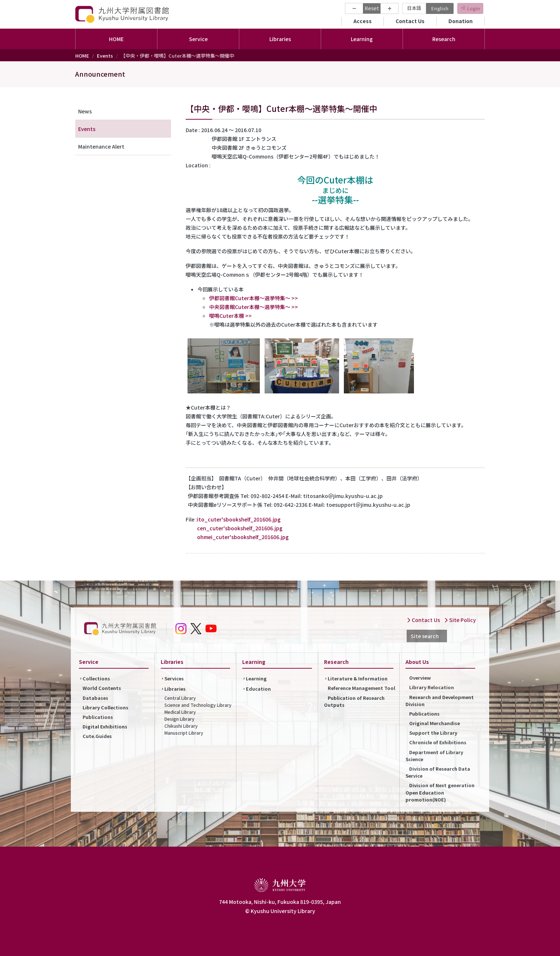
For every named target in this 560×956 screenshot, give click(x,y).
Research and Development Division (440, 701)
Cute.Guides (97, 736)
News (85, 111)
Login (474, 8)
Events (105, 56)
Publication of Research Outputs (354, 701)
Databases (95, 698)
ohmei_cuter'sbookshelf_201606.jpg (243, 537)
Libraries (175, 689)
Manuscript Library (184, 733)
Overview (420, 678)
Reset (372, 8)
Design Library (179, 719)
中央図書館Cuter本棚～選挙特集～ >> (254, 307)
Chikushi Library (181, 726)
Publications (98, 717)
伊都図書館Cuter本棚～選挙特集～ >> (254, 298)
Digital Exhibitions (105, 726)
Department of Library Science (434, 756)
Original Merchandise (434, 723)
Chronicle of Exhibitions (438, 742)
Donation (461, 21)
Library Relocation (432, 687)
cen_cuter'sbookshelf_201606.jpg (240, 528)
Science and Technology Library (198, 705)
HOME (116, 39)
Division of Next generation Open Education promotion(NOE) (440, 792)
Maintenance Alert (101, 146)
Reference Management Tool (361, 688)
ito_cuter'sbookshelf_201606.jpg (239, 519)
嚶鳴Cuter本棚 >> (230, 316)
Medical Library (180, 712)
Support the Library (433, 733)
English (440, 8)
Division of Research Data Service (438, 772)
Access (363, 21)
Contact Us (410, 21)
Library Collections (106, 707)
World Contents (102, 688)
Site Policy (460, 620)
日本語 (414, 8)
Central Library (180, 698)
